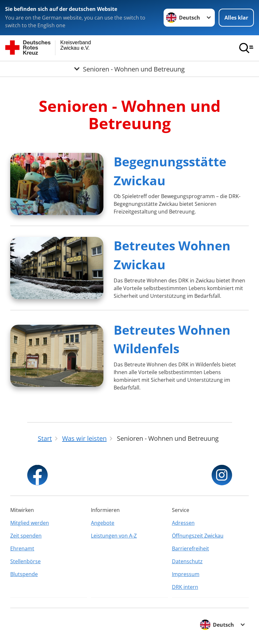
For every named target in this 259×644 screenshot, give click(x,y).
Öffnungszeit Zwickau (198, 536)
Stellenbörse (25, 561)
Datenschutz (187, 561)
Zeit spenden (26, 536)
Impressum (186, 574)
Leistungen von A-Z (114, 536)
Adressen (183, 523)
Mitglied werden (30, 523)
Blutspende (24, 574)
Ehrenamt (22, 548)
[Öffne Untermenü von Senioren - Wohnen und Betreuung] (129, 69)
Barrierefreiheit (190, 548)
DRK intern (185, 587)
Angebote (103, 523)
